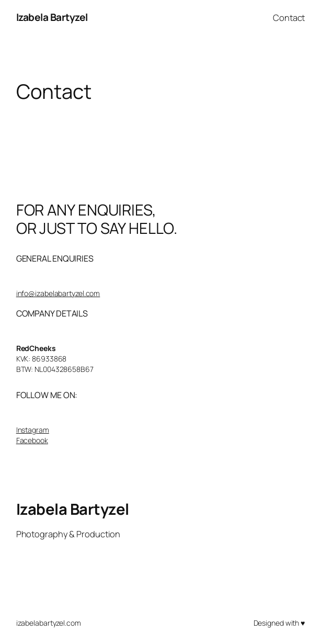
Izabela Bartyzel (52, 17)
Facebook (32, 440)
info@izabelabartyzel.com (58, 293)
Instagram (33, 430)
